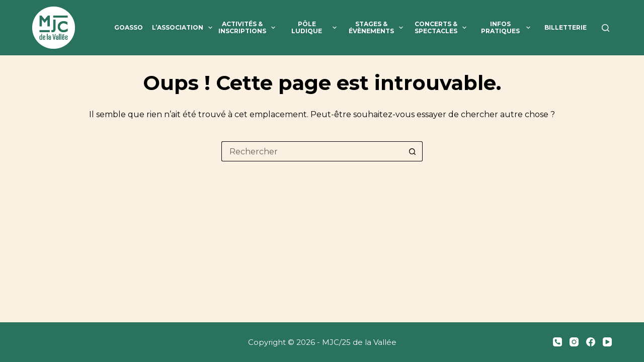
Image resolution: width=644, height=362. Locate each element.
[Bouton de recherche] (413, 151)
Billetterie (566, 27)
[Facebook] (591, 342)
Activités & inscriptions (248, 28)
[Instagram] (574, 342)
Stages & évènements (377, 28)
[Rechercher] (606, 28)
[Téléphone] (557, 342)
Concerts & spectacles (442, 28)
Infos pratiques (508, 28)
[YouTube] (607, 342)
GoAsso (129, 27)
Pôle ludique (316, 28)
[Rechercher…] (312, 151)
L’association (182, 30)
